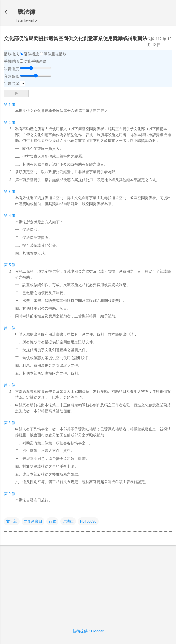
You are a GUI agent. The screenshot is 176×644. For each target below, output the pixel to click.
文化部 (12, 521)
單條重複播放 (55, 54)
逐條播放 (31, 54)
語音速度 (11, 69)
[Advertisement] (88, 584)
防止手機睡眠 (35, 61)
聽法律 (26, 12)
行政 (52, 521)
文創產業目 (33, 521)
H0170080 (88, 521)
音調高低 (11, 76)
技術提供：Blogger (88, 631)
